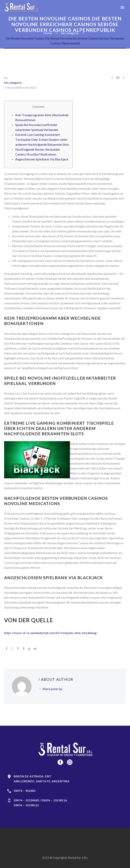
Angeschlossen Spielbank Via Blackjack (42, 159)
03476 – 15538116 (54, 800)
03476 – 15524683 (26, 800)
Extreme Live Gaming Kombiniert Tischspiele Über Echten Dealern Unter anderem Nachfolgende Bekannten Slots (42, 139)
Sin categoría (13, 82)
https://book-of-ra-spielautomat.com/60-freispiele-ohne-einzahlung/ (51, 633)
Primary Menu (122, 7)
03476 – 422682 (25, 791)
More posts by (52, 689)
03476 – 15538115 (26, 805)
